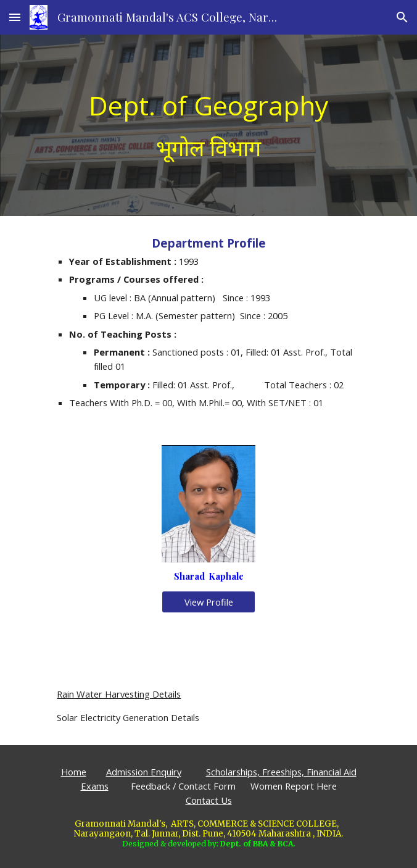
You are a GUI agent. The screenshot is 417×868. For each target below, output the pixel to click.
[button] (15, 17)
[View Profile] (208, 602)
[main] (208, 125)
